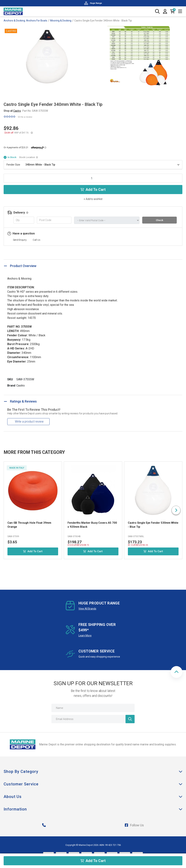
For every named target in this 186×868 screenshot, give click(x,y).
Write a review (25, 117)
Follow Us (134, 825)
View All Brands (87, 609)
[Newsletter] (130, 719)
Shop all (12, 111)
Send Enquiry (20, 240)
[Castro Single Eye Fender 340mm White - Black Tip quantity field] (93, 178)
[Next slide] (176, 510)
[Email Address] (93, 719)
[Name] (93, 708)
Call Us (37, 240)
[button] (176, 672)
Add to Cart (93, 190)
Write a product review (29, 422)
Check (159, 220)
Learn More (85, 636)
